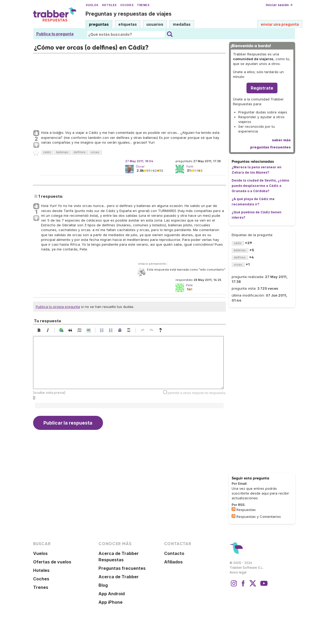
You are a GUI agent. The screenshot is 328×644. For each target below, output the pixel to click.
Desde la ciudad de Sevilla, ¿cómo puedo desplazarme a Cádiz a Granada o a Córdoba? (260, 186)
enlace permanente (152, 264)
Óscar (140, 166)
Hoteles (109, 5)
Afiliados (173, 562)
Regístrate (262, 88)
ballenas (62, 152)
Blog (103, 585)
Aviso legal (238, 572)
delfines (80, 152)
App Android (112, 594)
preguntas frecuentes (270, 147)
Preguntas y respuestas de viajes (129, 14)
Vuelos (92, 5)
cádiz (47, 152)
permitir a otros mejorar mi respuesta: (197, 393)
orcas (95, 152)
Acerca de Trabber (119, 577)
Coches (127, 5)
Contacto (174, 553)
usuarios (155, 24)
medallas (182, 24)
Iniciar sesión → (279, 5)
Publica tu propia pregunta (58, 307)
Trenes (143, 5)
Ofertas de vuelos (52, 562)
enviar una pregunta (280, 24)
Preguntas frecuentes (122, 568)
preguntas (99, 24)
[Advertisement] (129, 90)
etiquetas (128, 24)
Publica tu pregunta (55, 34)
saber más (281, 140)
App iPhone (111, 602)
